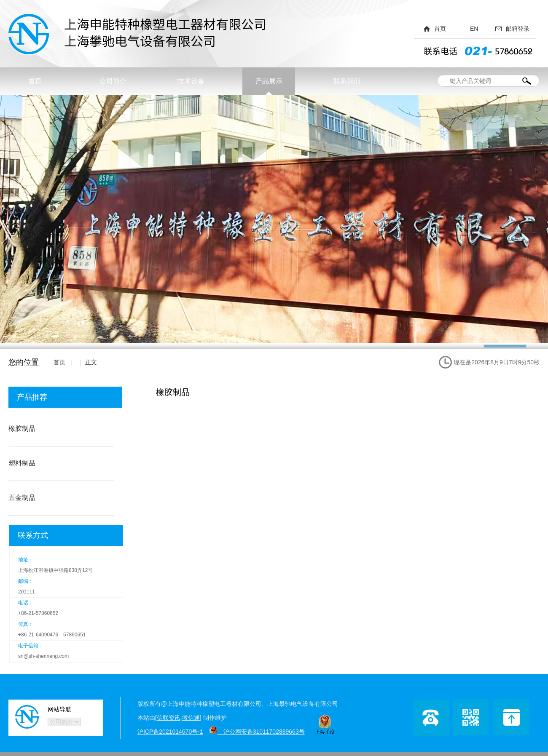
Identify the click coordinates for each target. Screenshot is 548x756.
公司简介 (113, 81)
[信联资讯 (168, 718)
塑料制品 (22, 463)
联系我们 (347, 81)
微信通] (192, 718)
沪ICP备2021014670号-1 (170, 732)
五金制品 (22, 498)
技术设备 (191, 81)
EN (474, 29)
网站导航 (59, 709)
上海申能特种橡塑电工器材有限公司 (139, 35)
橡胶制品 (22, 429)
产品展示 (269, 81)
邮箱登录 (518, 29)
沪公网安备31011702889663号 (257, 732)
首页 (440, 29)
